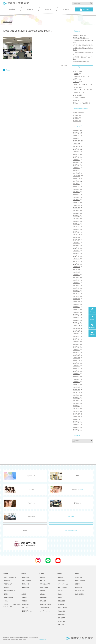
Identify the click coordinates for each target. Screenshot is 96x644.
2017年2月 (76, 409)
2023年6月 (76, 219)
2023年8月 (76, 213)
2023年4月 (76, 224)
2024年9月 (76, 181)
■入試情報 (42, 574)
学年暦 (59, 598)
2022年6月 (76, 251)
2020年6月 (76, 312)
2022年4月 (76, 256)
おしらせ (76, 71)
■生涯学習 (23, 594)
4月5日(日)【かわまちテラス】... (83, 61)
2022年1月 (76, 264)
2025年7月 (76, 154)
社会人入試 (24, 608)
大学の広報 (6, 581)
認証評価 (6, 587)
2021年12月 (77, 267)
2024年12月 (77, 173)
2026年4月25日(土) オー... (81, 38)
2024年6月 (76, 189)
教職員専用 (42, 639)
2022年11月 (77, 237)
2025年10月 (77, 146)
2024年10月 (77, 178)
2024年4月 (76, 194)
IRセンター (6, 601)
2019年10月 (77, 331)
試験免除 (42, 594)
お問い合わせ (71, 517)
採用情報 (25, 530)
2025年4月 (76, 162)
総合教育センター (8, 598)
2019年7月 (76, 336)
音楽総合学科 (77, 121)
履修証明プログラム (81, 76)
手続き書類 (60, 625)
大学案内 (12, 9)
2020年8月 (76, 307)
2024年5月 (76, 192)
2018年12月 (77, 355)
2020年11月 (77, 302)
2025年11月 (77, 144)
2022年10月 (77, 240)
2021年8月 (76, 277)
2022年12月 (77, 235)
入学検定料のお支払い (45, 604)
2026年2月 (76, 136)
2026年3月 (76, 133)
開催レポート (78, 92)
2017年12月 (77, 387)
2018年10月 (77, 360)
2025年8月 (76, 152)
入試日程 (42, 577)
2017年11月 (77, 390)
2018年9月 (76, 363)
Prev (6, 70)
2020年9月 (76, 304)
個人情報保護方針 (80, 594)
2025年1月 (76, 170)
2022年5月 (76, 253)
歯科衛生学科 (77, 118)
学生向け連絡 (61, 621)
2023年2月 (76, 229)
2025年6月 (76, 157)
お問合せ (76, 79)
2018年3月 (76, 379)
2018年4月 (76, 376)
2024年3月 (76, 197)
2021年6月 (76, 283)
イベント (76, 82)
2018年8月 (76, 366)
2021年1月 (76, 296)
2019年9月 (76, 334)
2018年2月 (76, 382)
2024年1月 (76, 203)
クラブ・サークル (62, 608)
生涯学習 (66, 9)
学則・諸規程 (61, 618)
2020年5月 (76, 315)
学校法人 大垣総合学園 (71, 530)
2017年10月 (77, 393)
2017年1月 (76, 411)
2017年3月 (76, 406)
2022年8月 (76, 245)
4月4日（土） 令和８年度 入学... (83, 45)
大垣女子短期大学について (10, 577)
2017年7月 (76, 398)
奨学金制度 (42, 601)
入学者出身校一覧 (44, 608)
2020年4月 (76, 318)
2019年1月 (76, 352)
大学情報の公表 (7, 584)
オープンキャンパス (45, 611)
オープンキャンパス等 (81, 90)
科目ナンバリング (62, 587)
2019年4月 (76, 344)
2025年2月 (76, 168)
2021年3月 (76, 291)
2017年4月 (76, 403)
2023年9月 (76, 211)
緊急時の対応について (63, 615)
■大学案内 (5, 574)
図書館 (59, 594)
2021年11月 (77, 269)
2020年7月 (76, 310)
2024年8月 (76, 184)
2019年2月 (76, 350)
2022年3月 (76, 259)
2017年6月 (76, 401)
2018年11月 (77, 358)
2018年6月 (76, 371)
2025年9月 (76, 149)
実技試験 (42, 591)
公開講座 (24, 598)
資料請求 (77, 584)
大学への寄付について (9, 591)
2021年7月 (76, 280)
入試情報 (84, 10)
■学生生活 (60, 574)
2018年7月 (76, 368)
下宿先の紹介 (61, 611)
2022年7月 (76, 248)
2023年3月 (76, 227)
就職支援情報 (61, 601)
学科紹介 (30, 9)
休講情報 (60, 577)
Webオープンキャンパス (82, 84)
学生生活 (48, 9)
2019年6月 (76, 339)
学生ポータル (61, 581)
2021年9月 (76, 275)
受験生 (75, 100)
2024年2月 (76, 200)
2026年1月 (76, 138)
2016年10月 (77, 419)
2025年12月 (77, 141)
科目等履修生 (25, 604)
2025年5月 (76, 160)
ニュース (76, 95)
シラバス (60, 591)
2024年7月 (76, 186)
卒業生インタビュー (80, 581)
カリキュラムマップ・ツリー (65, 584)
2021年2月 (76, 293)
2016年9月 (76, 422)
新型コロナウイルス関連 (81, 103)
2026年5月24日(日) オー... (81, 35)
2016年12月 (77, 414)
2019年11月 (77, 328)
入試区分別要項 (43, 587)
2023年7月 (76, 216)
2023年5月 (76, 221)
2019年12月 (77, 326)
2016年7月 (76, 427)
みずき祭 (77, 87)
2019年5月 (76, 342)
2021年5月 (76, 286)
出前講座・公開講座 (79, 98)
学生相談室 (60, 604)
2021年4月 (76, 288)
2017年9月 (76, 395)
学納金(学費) (43, 598)
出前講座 (24, 601)
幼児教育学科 (77, 115)
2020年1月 (76, 323)
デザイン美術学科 (79, 113)
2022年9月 (76, 243)
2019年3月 (76, 347)
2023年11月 (77, 208)
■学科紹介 (23, 574)
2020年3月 (76, 320)
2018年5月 (76, 374)
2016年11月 (77, 417)
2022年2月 (76, 261)
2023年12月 (77, 205)
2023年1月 (76, 232)
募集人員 (42, 581)
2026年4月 (76, 130)
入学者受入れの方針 (45, 584)
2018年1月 (76, 385)
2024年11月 (77, 176)
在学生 (76, 74)
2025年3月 (76, 165)
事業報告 (6, 594)
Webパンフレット (80, 591)
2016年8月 (76, 425)
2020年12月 (77, 299)
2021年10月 (77, 272)
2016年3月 (76, 430)
